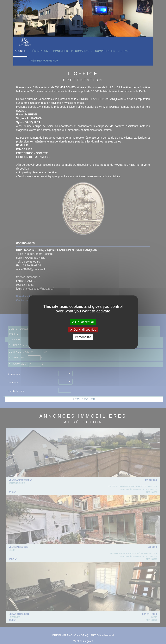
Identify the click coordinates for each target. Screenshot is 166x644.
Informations (82, 51)
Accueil (20, 51)
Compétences (105, 51)
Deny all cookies (83, 330)
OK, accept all (83, 322)
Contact (124, 51)
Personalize (83, 337)
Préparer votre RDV (43, 61)
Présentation (39, 51)
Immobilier (61, 51)
